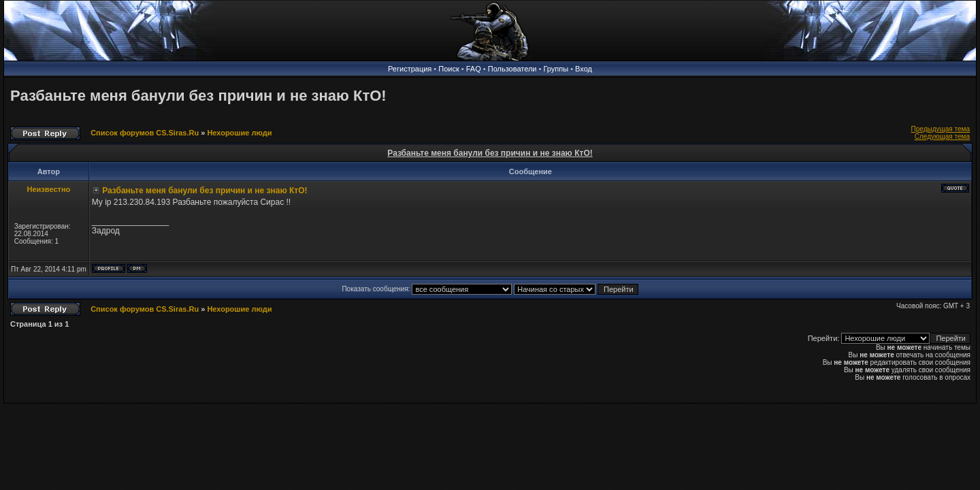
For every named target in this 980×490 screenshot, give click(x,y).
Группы (556, 69)
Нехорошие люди (239, 133)
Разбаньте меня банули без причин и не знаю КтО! (198, 96)
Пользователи (512, 69)
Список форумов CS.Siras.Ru (145, 133)
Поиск (448, 69)
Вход (584, 69)
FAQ (474, 69)
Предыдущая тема (941, 129)
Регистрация (410, 69)
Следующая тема (942, 136)
